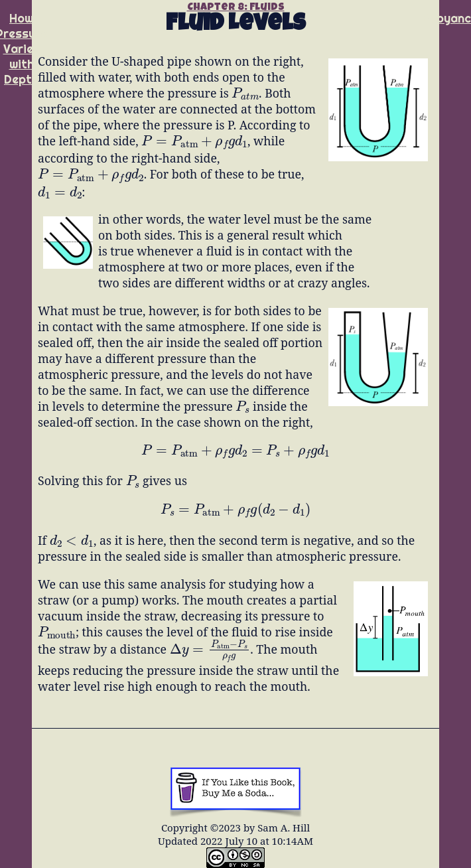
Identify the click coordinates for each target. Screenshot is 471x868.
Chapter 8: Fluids (236, 8)
